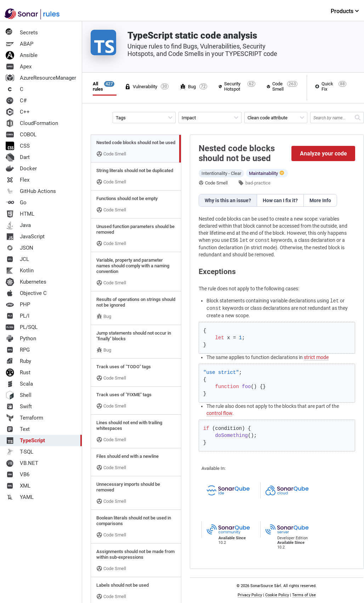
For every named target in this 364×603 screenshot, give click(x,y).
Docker (21, 169)
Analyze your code (323, 153)
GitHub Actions (31, 191)
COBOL (21, 135)
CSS (18, 146)
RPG (18, 350)
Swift (19, 406)
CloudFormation (32, 123)
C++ (18, 112)
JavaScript (25, 237)
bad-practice (258, 183)
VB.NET (22, 463)
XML (18, 486)
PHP (18, 305)
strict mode (316, 357)
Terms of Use (304, 595)
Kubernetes (26, 282)
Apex (19, 67)
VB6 (18, 474)
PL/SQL (22, 327)
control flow (219, 413)
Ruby (18, 361)
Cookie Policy (277, 595)
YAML (20, 497)
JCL (17, 259)
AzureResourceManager (41, 78)
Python (21, 339)
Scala (19, 384)
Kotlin (20, 271)
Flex (18, 180)
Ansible (22, 55)
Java (18, 225)
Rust (18, 372)
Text (18, 429)
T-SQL (19, 452)
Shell (19, 395)
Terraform (24, 418)
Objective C (26, 293)
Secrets (22, 33)
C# (16, 101)
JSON (19, 248)
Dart (18, 157)
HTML (20, 214)
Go (16, 203)
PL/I (18, 316)
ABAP (19, 44)
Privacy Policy (250, 595)
